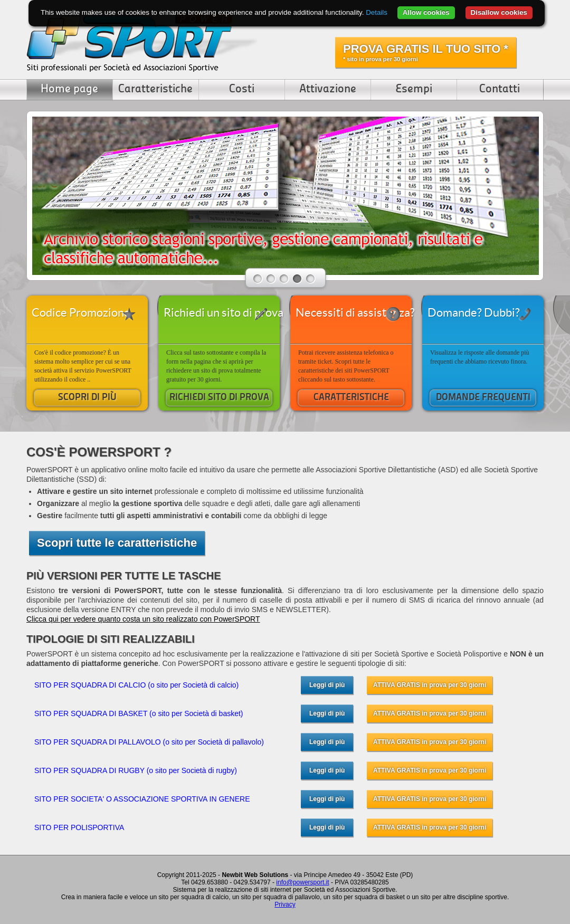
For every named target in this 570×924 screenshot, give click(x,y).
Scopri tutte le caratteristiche (117, 543)
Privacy (285, 904)
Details (377, 12)
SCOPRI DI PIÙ (87, 398)
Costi (242, 89)
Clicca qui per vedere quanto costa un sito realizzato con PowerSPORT (143, 619)
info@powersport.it (302, 882)
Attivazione (328, 89)
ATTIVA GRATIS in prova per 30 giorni (430, 685)
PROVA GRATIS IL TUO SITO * (426, 52)
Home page (69, 89)
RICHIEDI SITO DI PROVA (219, 398)
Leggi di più (327, 685)
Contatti (500, 89)
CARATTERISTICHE (351, 398)
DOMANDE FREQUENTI (483, 398)
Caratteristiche (155, 89)
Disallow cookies (499, 12)
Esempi (414, 89)
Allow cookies (426, 12)
